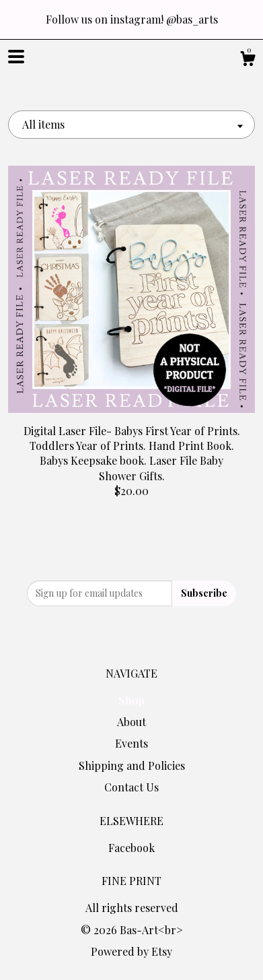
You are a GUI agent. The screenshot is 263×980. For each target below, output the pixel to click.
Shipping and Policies (132, 765)
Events (131, 743)
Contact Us (131, 787)
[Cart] (248, 60)
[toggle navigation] (16, 57)
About (131, 722)
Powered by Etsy (131, 951)
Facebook (131, 848)
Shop (131, 700)
